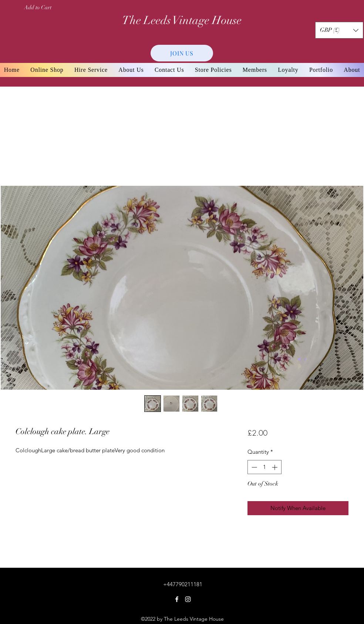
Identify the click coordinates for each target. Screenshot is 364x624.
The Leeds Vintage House (182, 20)
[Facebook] (177, 599)
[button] (339, 30)
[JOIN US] (182, 53)
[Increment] (275, 467)
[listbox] (339, 30)
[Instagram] (188, 599)
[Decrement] (254, 467)
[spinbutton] (264, 467)
